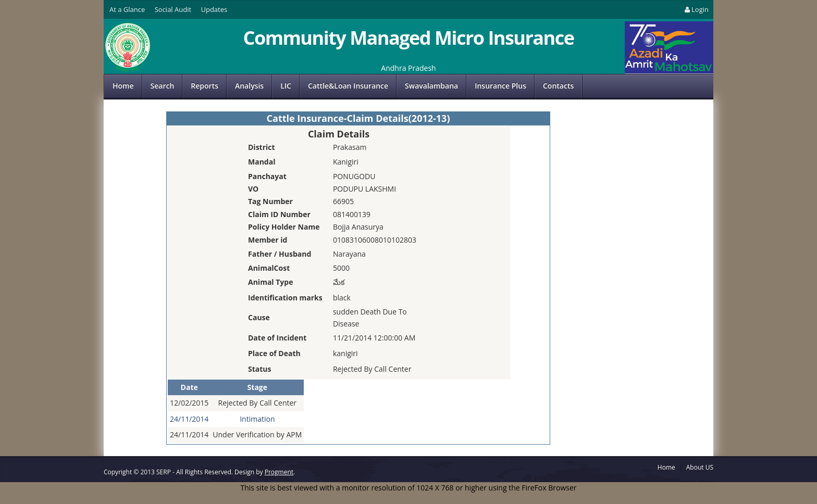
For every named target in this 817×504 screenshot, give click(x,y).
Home (123, 86)
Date (189, 387)
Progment (279, 472)
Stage (257, 387)
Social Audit (173, 9)
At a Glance (127, 9)
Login (696, 9)
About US (700, 467)
